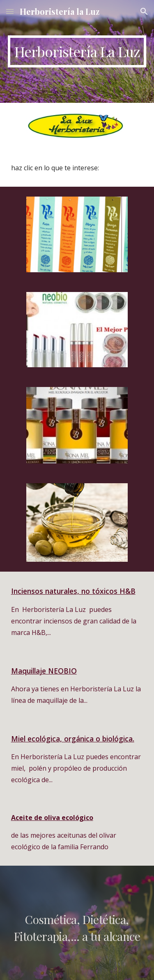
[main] (77, 51)
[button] (10, 11)
